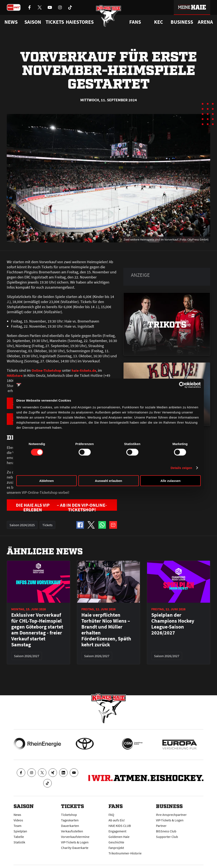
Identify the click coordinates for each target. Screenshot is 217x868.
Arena (205, 22)
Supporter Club (167, 837)
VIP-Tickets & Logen (75, 842)
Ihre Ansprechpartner (171, 815)
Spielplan (20, 831)
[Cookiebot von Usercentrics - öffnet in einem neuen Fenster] (182, 385)
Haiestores (80, 22)
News (17, 815)
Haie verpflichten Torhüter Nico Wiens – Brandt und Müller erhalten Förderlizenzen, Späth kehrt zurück (106, 631)
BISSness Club (166, 831)
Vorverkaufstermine (75, 837)
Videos (18, 820)
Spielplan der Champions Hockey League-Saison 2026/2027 (173, 625)
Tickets (55, 22)
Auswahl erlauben (108, 481)
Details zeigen (181, 468)
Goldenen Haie (119, 837)
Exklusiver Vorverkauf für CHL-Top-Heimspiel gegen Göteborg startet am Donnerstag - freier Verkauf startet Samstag (37, 631)
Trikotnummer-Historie (125, 853)
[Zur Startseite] (109, 17)
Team (17, 826)
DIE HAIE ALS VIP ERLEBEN (63, 507)
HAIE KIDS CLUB (120, 826)
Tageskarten (70, 820)
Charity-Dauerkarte (75, 848)
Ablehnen (46, 481)
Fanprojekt (116, 848)
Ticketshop (69, 815)
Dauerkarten (70, 826)
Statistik (19, 842)
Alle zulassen (170, 481)
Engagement (117, 831)
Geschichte (116, 842)
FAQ (111, 815)
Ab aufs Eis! (117, 820)
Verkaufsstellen (72, 831)
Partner (161, 826)
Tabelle (19, 837)
